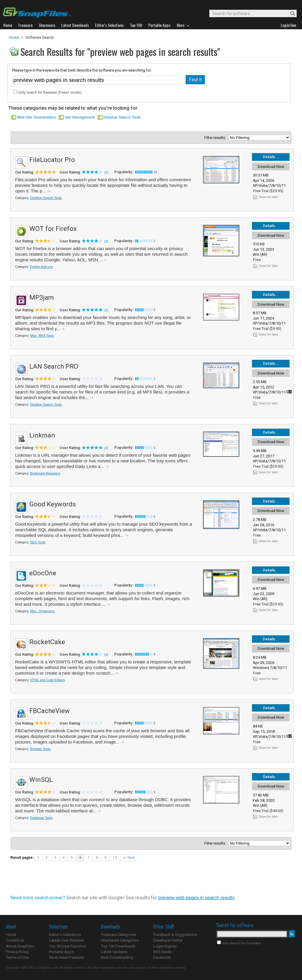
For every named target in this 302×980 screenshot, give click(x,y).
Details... (271, 157)
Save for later (268, 197)
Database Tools (41, 818)
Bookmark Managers (45, 473)
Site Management (80, 117)
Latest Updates (114, 952)
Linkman (42, 435)
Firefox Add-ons (42, 267)
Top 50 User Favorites (68, 946)
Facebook (162, 957)
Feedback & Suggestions (175, 935)
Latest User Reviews (66, 940)
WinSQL (41, 780)
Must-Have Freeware (67, 957)
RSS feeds (162, 952)
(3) (106, 655)
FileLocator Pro (52, 160)
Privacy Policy (17, 952)
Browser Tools (40, 749)
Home (14, 37)
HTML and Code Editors (48, 680)
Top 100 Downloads (118, 946)
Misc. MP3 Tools (42, 336)
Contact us (15, 940)
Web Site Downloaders (36, 117)
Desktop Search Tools (122, 117)
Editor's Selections (65, 935)
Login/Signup (165, 946)
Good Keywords (53, 504)
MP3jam (42, 298)
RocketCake (47, 642)
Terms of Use (17, 957)
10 (115, 858)
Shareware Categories (120, 940)
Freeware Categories (119, 935)
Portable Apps (61, 952)
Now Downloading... (118, 957)
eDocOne (43, 573)
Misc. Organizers (42, 611)
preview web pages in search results (196, 898)
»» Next (129, 858)
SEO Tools (38, 542)
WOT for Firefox (53, 229)
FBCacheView (50, 711)
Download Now (271, 167)
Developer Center (168, 940)
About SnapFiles (20, 946)
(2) (106, 172)
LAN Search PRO (54, 366)
